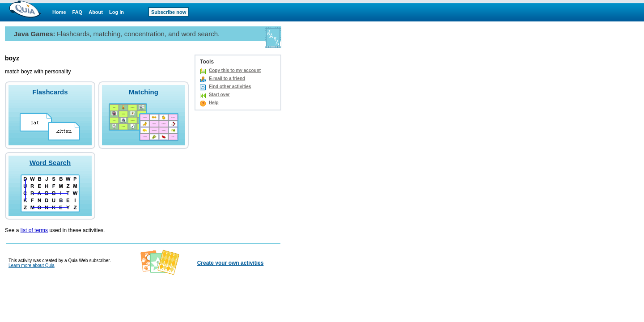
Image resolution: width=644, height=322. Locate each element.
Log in (117, 12)
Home (59, 12)
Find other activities (230, 87)
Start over (219, 95)
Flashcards (50, 92)
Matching (144, 92)
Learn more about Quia (32, 265)
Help (214, 103)
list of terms (34, 230)
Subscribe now (169, 12)
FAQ (78, 12)
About (96, 12)
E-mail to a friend (227, 78)
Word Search (50, 163)
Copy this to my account (235, 70)
